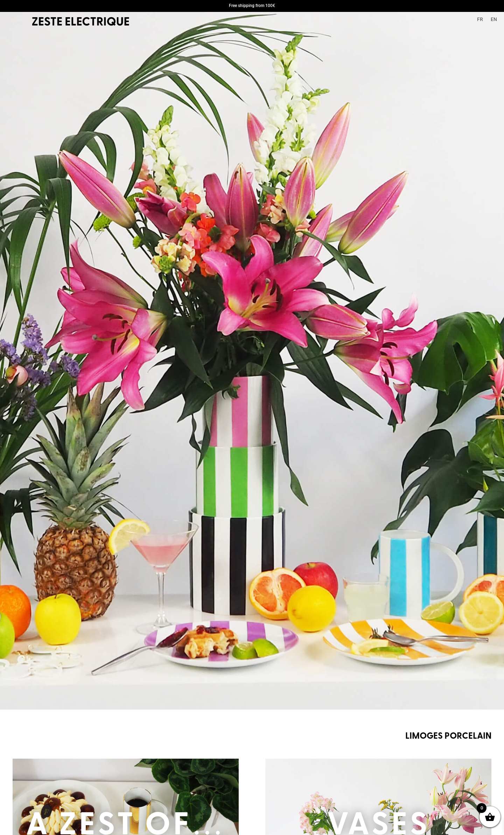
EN (494, 19)
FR (480, 19)
